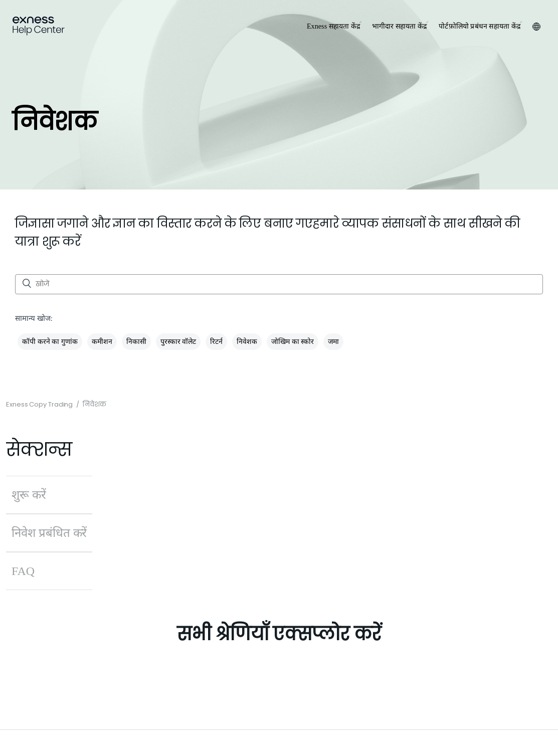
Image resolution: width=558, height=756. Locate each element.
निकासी (136, 342)
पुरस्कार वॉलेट (178, 342)
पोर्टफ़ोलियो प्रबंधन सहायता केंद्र (479, 26)
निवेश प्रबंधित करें (49, 533)
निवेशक (247, 342)
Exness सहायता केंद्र (333, 26)
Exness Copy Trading (39, 404)
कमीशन (102, 342)
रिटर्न (216, 342)
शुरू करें (29, 495)
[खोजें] (279, 284)
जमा (333, 342)
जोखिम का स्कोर (293, 342)
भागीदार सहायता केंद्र (399, 26)
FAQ (23, 571)
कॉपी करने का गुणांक (50, 342)
